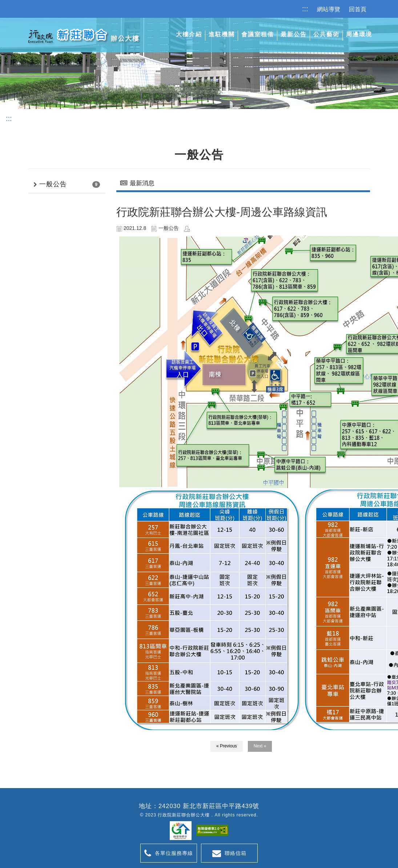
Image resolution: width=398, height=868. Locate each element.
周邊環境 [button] (359, 34)
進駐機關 (222, 34)
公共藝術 (326, 34)
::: (305, 9)
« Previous (227, 746)
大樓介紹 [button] (189, 34)
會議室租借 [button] (258, 34)
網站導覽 (329, 9)
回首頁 (358, 9)
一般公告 (53, 184)
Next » (260, 746)
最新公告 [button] (294, 34)
